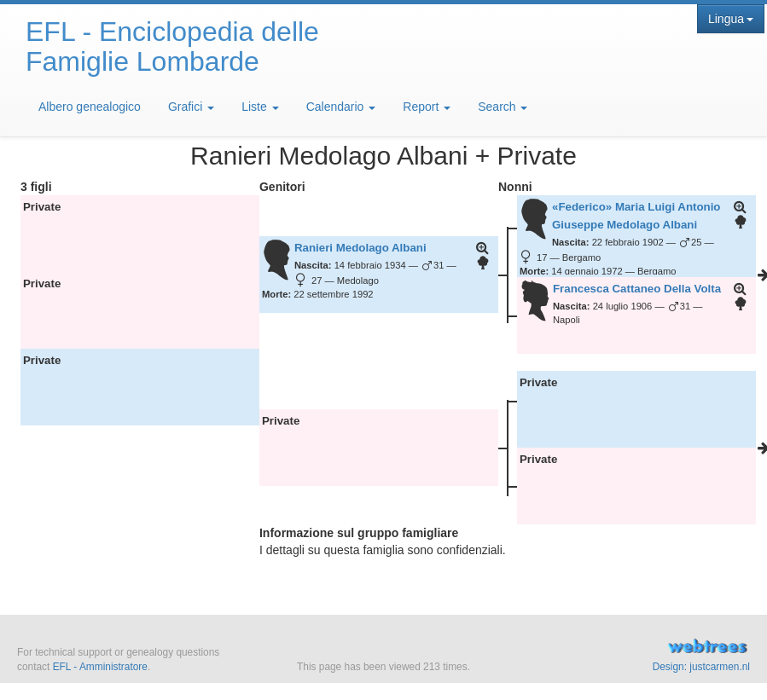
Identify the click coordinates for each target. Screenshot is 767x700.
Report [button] (427, 107)
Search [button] (503, 107)
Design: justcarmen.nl (701, 667)
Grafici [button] (191, 107)
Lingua (731, 19)
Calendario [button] (341, 107)
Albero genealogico (90, 107)
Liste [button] (260, 107)
